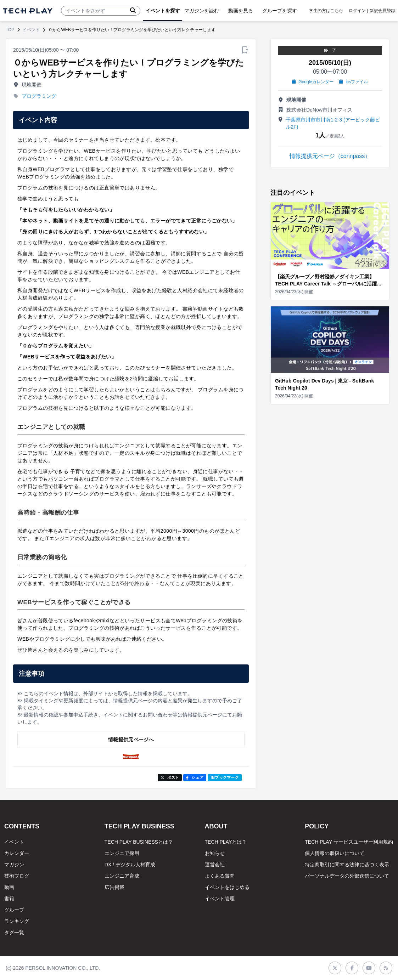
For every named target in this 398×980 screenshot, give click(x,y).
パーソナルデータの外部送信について (347, 876)
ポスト (170, 777)
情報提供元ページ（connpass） (330, 156)
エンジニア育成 (122, 876)
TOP (10, 30)
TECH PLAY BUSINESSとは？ (139, 842)
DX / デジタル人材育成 (130, 865)
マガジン (14, 865)
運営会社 (215, 865)
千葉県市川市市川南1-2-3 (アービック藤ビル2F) (333, 123)
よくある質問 (220, 876)
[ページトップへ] (28, 11)
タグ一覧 (14, 933)
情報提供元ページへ (131, 740)
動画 (9, 887)
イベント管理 (220, 899)
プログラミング (39, 96)
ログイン (357, 11)
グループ (14, 910)
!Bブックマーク (225, 777)
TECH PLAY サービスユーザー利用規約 (349, 842)
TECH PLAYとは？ (226, 842)
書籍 (9, 899)
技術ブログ (17, 876)
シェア (195, 777)
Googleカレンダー (313, 82)
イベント (31, 30)
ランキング (17, 921)
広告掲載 (114, 887)
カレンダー (17, 853)
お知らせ (215, 853)
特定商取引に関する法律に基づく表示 (347, 865)
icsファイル (354, 82)
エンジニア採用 (122, 853)
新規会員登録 (382, 11)
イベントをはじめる (227, 887)
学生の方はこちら (326, 11)
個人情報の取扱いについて (335, 853)
